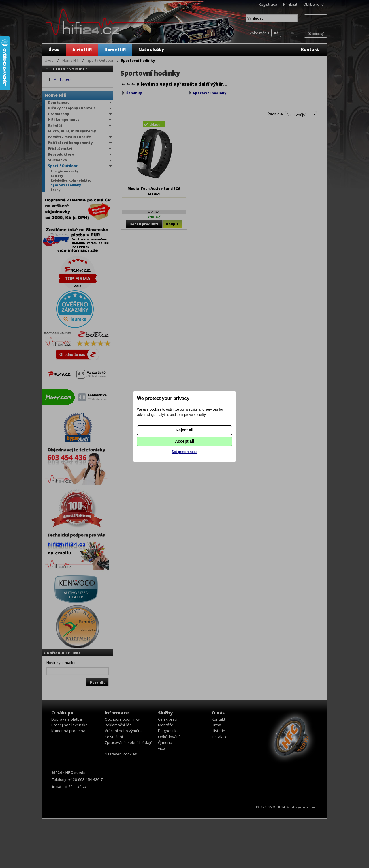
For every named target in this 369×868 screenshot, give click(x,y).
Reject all (184, 430)
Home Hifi (115, 50)
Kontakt (310, 49)
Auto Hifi (82, 50)
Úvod (54, 49)
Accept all (184, 441)
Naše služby (151, 49)
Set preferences (184, 452)
